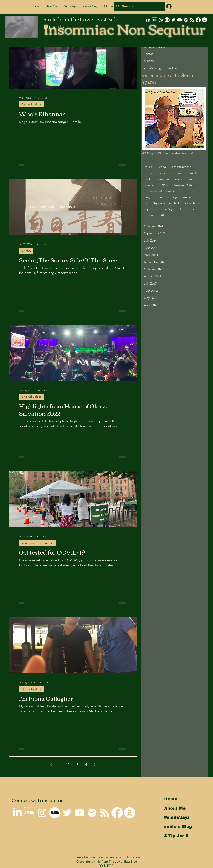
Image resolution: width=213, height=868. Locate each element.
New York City (183, 185)
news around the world (160, 191)
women (188, 197)
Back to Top (7, 850)
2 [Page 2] (69, 765)
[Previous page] (51, 764)
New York (188, 191)
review (149, 215)
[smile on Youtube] (180, 20)
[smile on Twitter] (173, 20)
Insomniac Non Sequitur (37, 543)
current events (185, 179)
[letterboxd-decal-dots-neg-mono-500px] (167, 20)
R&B (162, 215)
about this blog (167, 197)
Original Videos (31, 104)
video (162, 167)
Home (171, 799)
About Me (175, 808)
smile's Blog (178, 826)
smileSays (168, 209)
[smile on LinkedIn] (148, 20)
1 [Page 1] (60, 765)
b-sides (26, 250)
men (194, 209)
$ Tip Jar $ (176, 836)
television (163, 179)
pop (181, 173)
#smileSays (177, 817)
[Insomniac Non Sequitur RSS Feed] (192, 20)
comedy (150, 185)
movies (149, 173)
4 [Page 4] (86, 765)
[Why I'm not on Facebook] (198, 20)
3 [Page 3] (77, 765)
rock (148, 179)
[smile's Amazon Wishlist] (204, 20)
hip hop (150, 209)
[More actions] (126, 98)
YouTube (195, 173)
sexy (148, 197)
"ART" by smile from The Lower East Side (172, 203)
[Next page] (95, 764)
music (149, 167)
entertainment (181, 167)
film (182, 209)
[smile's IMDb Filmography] (155, 20)
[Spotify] (186, 20)
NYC (165, 185)
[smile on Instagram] (161, 20)
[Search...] (139, 6)
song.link (166, 173)
